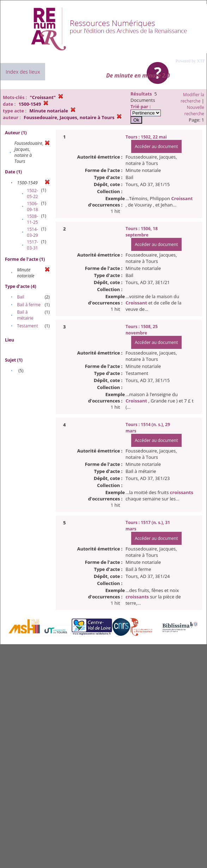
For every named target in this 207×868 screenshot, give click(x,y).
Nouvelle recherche (194, 110)
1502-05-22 (32, 193)
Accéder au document (156, 146)
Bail (20, 297)
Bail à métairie (25, 315)
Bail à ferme (29, 305)
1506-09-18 (32, 207)
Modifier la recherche (192, 98)
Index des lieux (23, 72)
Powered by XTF (190, 61)
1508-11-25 (32, 219)
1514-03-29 (32, 232)
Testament (28, 326)
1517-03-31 (32, 245)
